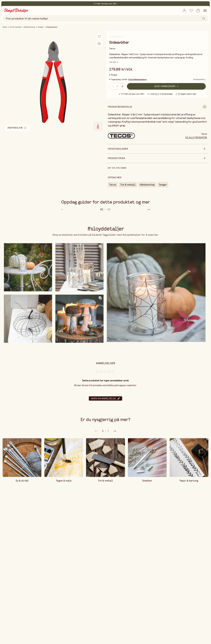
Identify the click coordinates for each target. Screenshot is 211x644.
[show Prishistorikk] (157, 158)
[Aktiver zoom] (99, 44)
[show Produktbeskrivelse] (157, 107)
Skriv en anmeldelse (105, 399)
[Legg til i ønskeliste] (191, 10)
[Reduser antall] (112, 86)
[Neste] (96, 431)
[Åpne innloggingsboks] (184, 11)
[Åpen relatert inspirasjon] (17, 128)
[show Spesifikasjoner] (157, 149)
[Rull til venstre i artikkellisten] (63, 209)
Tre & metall (15, 27)
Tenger (41, 27)
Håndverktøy (30, 27)
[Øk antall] (123, 86)
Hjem (5, 27)
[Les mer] (114, 62)
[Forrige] (115, 431)
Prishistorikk (198, 80)
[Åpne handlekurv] (198, 11)
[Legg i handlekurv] (166, 86)
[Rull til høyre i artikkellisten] (149, 209)
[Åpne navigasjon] (205, 11)
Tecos (113, 185)
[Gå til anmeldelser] (117, 38)
